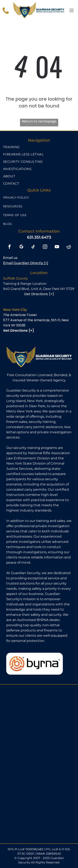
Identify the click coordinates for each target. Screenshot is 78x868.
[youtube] (57, 247)
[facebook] (9, 247)
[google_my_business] (21, 247)
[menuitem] (39, 147)
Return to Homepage (39, 121)
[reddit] (69, 247)
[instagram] (45, 247)
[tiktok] (33, 247)
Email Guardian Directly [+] (26, 263)
